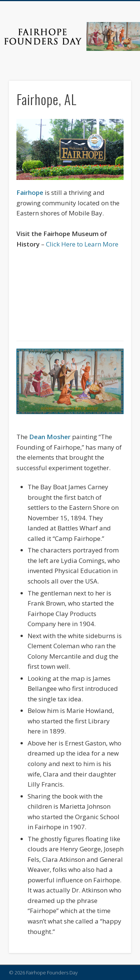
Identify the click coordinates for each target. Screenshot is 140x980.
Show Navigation (113, 67)
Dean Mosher (50, 437)
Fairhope (30, 192)
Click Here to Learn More (82, 244)
